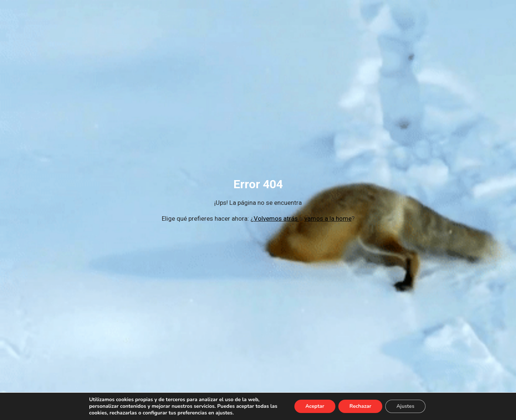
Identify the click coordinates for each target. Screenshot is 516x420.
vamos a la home (328, 218)
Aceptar (315, 406)
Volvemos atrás (276, 218)
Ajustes (405, 406)
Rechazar (360, 406)
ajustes (224, 413)
